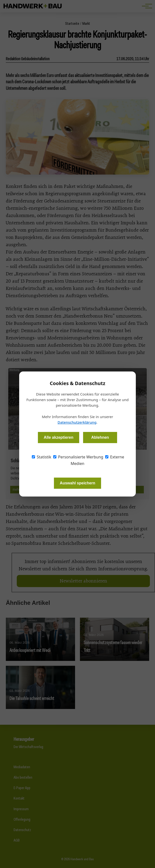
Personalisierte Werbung (78, 457)
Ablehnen (100, 437)
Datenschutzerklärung (77, 422)
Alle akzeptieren (59, 437)
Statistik (42, 457)
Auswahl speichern (77, 483)
